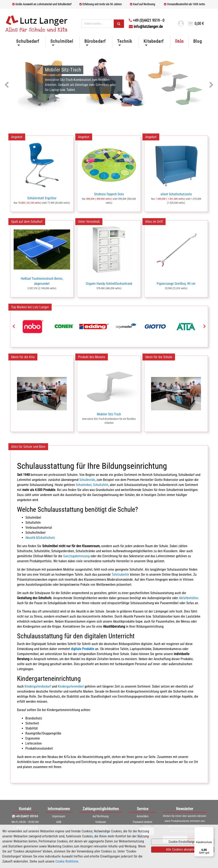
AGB (59, 822)
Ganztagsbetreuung (76, 556)
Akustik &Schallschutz (40, 538)
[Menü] (211, 829)
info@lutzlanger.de (146, 27)
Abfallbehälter (189, 598)
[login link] (181, 25)
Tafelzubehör (120, 575)
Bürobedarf (95, 41)
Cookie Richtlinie (67, 861)
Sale (179, 41)
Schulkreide (87, 480)
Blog (198, 41)
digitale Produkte (83, 649)
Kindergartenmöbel (71, 686)
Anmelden (143, 816)
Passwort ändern (143, 822)
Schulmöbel (62, 41)
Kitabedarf (153, 41)
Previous (7, 85)
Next (211, 85)
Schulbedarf (28, 41)
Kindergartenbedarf (38, 686)
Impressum (59, 816)
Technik (125, 41)
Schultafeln (101, 485)
